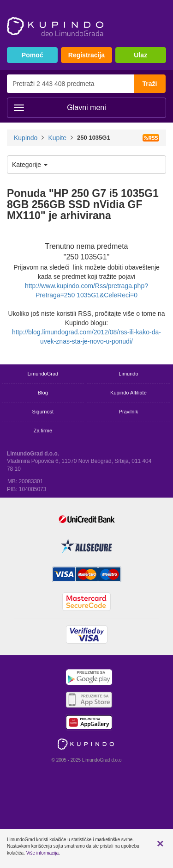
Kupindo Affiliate (128, 393)
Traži (150, 84)
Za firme (43, 431)
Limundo (128, 374)
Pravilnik (129, 412)
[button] (160, 843)
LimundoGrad (43, 374)
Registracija (86, 55)
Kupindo (26, 138)
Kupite (57, 138)
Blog (43, 393)
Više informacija (42, 853)
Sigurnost (43, 412)
